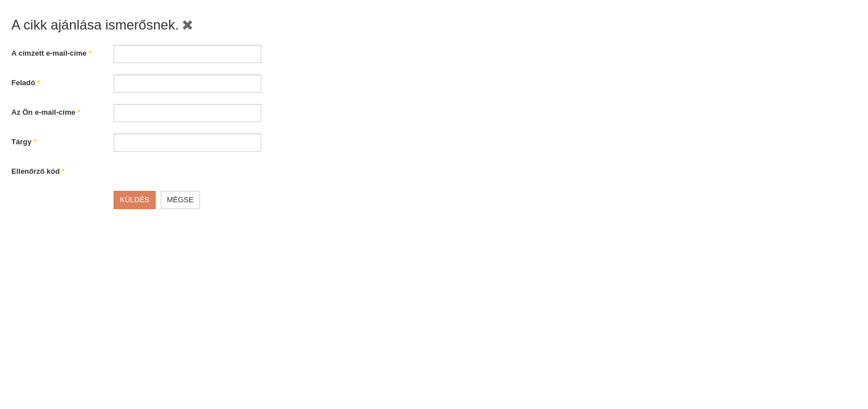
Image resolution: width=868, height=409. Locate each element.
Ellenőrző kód (38, 171)
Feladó (26, 83)
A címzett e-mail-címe (51, 53)
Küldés (135, 200)
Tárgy (24, 142)
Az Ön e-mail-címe (46, 112)
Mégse (180, 200)
